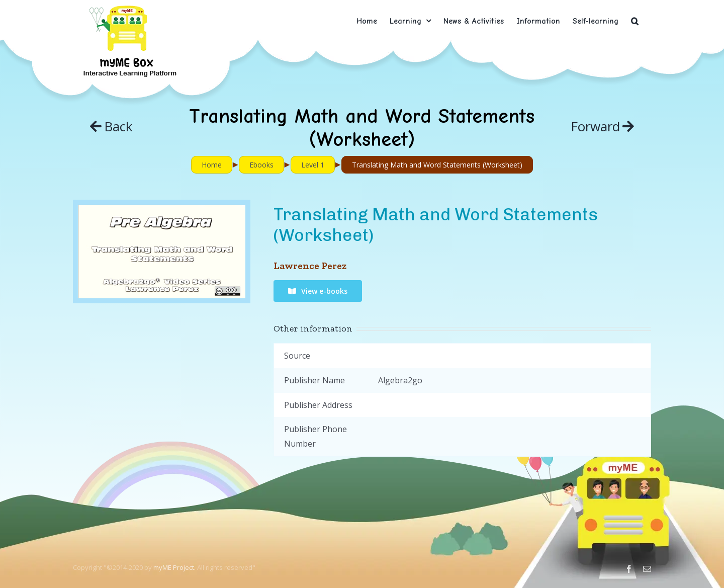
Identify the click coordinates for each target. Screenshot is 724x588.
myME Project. (174, 567)
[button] (635, 21)
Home (212, 165)
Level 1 (313, 165)
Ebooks (261, 165)
